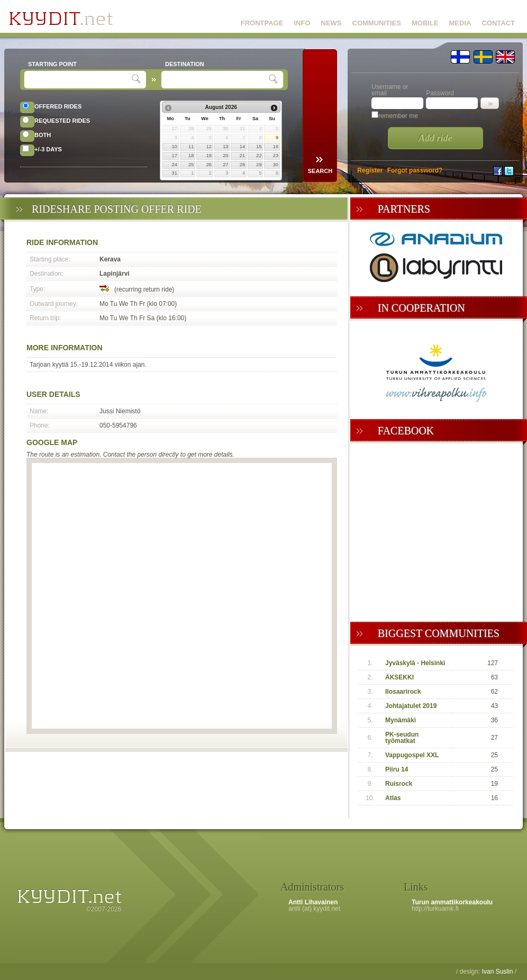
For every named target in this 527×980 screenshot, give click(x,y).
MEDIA (460, 23)
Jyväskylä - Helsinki (415, 663)
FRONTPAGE (262, 23)
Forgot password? (415, 170)
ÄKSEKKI (399, 677)
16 (276, 147)
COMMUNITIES (377, 23)
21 (242, 156)
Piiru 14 (397, 769)
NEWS (331, 23)
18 (191, 156)
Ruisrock (399, 784)
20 (225, 156)
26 (209, 165)
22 (259, 156)
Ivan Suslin (498, 972)
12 (209, 147)
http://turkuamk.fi (435, 909)
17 (175, 156)
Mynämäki (401, 720)
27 (225, 165)
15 (259, 147)
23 (276, 156)
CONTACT (498, 23)
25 (191, 165)
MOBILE (425, 23)
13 (225, 147)
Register (370, 170)
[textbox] (79, 80)
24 (175, 165)
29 (259, 165)
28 (242, 165)
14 (242, 147)
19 (209, 156)
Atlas (393, 798)
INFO (302, 23)
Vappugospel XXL (412, 755)
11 (191, 147)
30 (276, 165)
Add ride (435, 138)
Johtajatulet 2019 (411, 706)
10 (175, 147)
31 (175, 173)
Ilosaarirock (403, 692)
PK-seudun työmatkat (402, 738)
